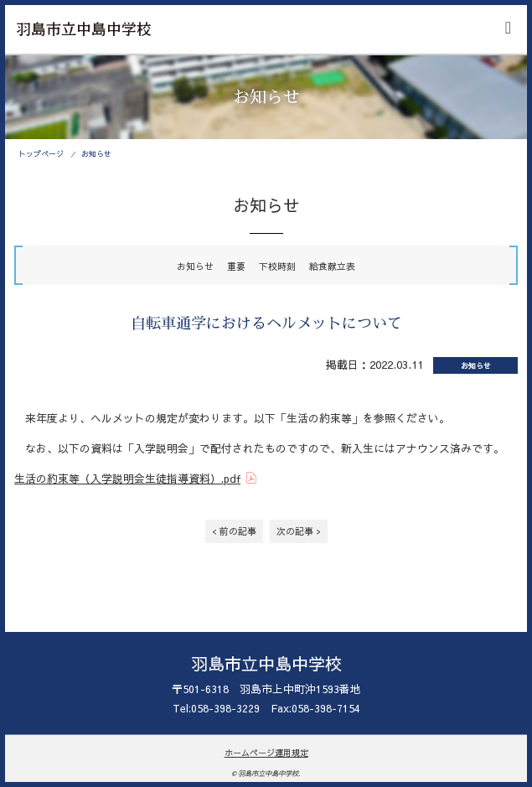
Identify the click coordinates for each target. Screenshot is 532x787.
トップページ (41, 153)
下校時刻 (277, 266)
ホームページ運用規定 (266, 753)
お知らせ (96, 153)
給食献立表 (332, 266)
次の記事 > (299, 531)
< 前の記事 (234, 531)
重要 (236, 266)
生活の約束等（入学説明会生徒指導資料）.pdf (127, 478)
